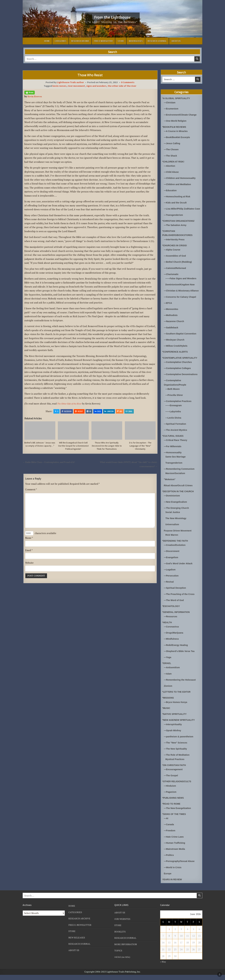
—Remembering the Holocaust (181, 686)
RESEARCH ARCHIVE (80, 41)
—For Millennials (173, 453)
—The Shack (171, 155)
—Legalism (170, 576)
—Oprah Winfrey (173, 736)
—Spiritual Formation (176, 431)
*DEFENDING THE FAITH (176, 547)
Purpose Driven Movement (179, 537)
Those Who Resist (90, 75)
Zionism (168, 692)
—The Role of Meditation (178, 761)
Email (129, 411)
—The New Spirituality (176, 754)
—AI (166, 824)
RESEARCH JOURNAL (157, 41)
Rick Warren (172, 541)
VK (89, 411)
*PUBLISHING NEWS (174, 803)
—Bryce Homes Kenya (176, 708)
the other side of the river (122, 86)
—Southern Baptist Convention (181, 341)
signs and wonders (96, 86)
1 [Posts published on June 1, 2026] (169, 934)
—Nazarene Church (175, 329)
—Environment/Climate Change (181, 115)
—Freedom (170, 836)
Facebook (67, 411)
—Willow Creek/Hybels (177, 353)
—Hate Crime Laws (175, 842)
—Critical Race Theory (176, 447)
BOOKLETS (120, 937)
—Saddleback (172, 335)
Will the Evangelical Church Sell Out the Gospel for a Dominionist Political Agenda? (73, 446)
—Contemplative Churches (179, 369)
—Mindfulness (172, 645)
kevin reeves (59, 86)
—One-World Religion (176, 121)
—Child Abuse (172, 172)
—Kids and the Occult (176, 202)
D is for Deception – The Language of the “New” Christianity (140, 446)
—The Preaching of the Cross (180, 600)
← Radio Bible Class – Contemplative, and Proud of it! (51, 463)
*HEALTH (167, 628)
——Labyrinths (174, 419)
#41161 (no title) (123, 962)
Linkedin (109, 411)
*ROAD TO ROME (172, 809)
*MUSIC (167, 714)
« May (163, 967)
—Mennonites (172, 317)
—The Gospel (171, 781)
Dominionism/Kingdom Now (181, 288)
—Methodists (171, 323)
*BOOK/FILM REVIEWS (175, 127)
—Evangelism (172, 564)
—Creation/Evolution (175, 552)
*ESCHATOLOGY (172, 612)
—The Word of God (175, 606)
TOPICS (118, 955)
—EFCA (168, 310)
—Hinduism (170, 791)
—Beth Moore (173, 396)
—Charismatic (172, 278)
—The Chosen (172, 149)
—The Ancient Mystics (176, 437)
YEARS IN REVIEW (173, 885)
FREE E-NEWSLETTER (103, 41)
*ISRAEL (167, 669)
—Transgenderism (174, 218)
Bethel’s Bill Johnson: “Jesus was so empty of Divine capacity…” (40, 446)
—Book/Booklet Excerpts (178, 137)
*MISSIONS (169, 704)
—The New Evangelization (178, 814)
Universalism (173, 531)
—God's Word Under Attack (179, 570)
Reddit (79, 411)
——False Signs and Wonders (182, 282)
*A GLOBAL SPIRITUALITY (177, 98)
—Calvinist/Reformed (176, 272)
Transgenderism (175, 470)
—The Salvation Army (176, 229)
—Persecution (172, 582)
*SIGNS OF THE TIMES (175, 820)
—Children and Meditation (178, 184)
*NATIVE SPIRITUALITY (175, 720)
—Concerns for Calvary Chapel (181, 304)
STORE (121, 41)
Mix (120, 411)
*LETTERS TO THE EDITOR (177, 698)
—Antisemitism (172, 673)
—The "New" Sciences (176, 748)
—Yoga (168, 663)
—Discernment (172, 558)
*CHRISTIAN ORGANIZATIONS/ (180, 224)
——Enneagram (174, 413)
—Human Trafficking (175, 848)
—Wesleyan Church (175, 347)
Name (29, 540)
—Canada (169, 830)
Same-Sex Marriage (176, 463)
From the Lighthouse (112, 17)
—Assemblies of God (176, 259)
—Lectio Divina (174, 425)
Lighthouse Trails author (70, 82)
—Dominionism (172, 502)
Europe (168, 879)
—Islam (168, 680)
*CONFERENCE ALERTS (176, 359)
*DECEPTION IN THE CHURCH (179, 498)
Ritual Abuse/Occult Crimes (179, 492)
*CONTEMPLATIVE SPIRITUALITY (181, 365)
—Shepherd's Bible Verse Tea (180, 657)
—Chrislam (170, 102)
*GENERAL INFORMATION (177, 618)
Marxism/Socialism (176, 480)
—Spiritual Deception (176, 594)
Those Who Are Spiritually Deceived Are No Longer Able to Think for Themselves (107, 446)
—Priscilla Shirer (175, 402)
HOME (47, 41)
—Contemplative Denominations (182, 382)
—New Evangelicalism (176, 508)
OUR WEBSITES (123, 924)
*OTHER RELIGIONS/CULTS (178, 787)
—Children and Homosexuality (181, 178)
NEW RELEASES (136, 41)
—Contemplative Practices (179, 408)
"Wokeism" (170, 486)
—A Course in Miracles (177, 131)
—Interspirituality (174, 730)
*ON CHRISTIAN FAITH (175, 771)
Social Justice (173, 519)
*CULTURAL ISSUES (174, 443)
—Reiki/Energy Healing (177, 651)
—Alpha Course (173, 253)
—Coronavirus (172, 633)
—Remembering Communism (180, 476)
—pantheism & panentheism (180, 742)
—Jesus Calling (173, 143)
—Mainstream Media (175, 854)
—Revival (169, 588)
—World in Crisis (173, 873)
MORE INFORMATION (126, 949)
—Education (171, 190)
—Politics (169, 860)
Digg (98, 411)
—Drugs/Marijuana (174, 639)
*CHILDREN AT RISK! (174, 161)
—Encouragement (174, 775)
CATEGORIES (60, 41)
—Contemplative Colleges (178, 375)
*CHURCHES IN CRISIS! (176, 249)
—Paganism (171, 797)
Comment (31, 490)
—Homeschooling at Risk (178, 196)
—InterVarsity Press (175, 243)
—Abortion (170, 165)
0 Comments (128, 82)
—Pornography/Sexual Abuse (180, 866)
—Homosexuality (173, 459)
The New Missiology (177, 525)
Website (29, 565)
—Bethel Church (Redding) (179, 265)
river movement (76, 86)
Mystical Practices (176, 765)
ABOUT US (176, 41)
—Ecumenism (172, 109)
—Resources (171, 623)
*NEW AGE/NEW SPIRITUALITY (180, 726)
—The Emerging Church (177, 514)
